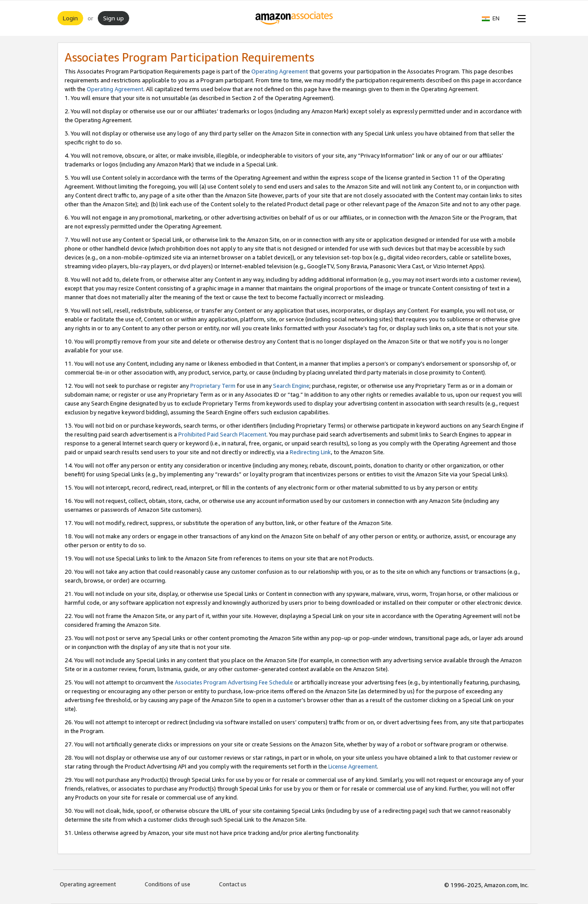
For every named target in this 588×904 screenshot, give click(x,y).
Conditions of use (167, 884)
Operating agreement (88, 884)
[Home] (294, 18)
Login (70, 18)
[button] (495, 18)
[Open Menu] (520, 18)
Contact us (233, 884)
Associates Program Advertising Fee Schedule (234, 682)
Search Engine (291, 386)
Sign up (113, 18)
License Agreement (353, 766)
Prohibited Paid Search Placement (222, 434)
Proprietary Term (213, 386)
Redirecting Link (310, 452)
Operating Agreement (280, 71)
